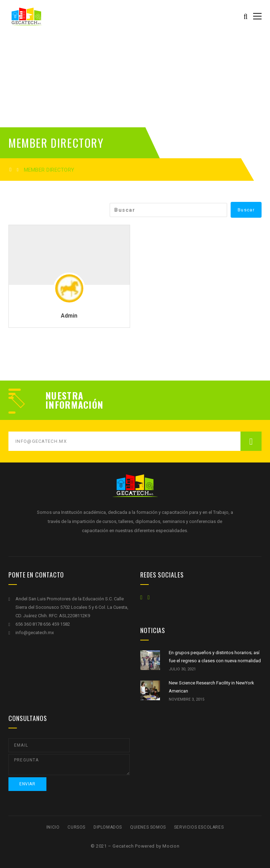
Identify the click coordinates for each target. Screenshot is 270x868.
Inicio (53, 827)
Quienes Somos (148, 827)
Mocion (171, 846)
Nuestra (64, 396)
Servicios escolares (199, 827)
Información (74, 405)
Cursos (76, 827)
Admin (69, 316)
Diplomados (108, 827)
